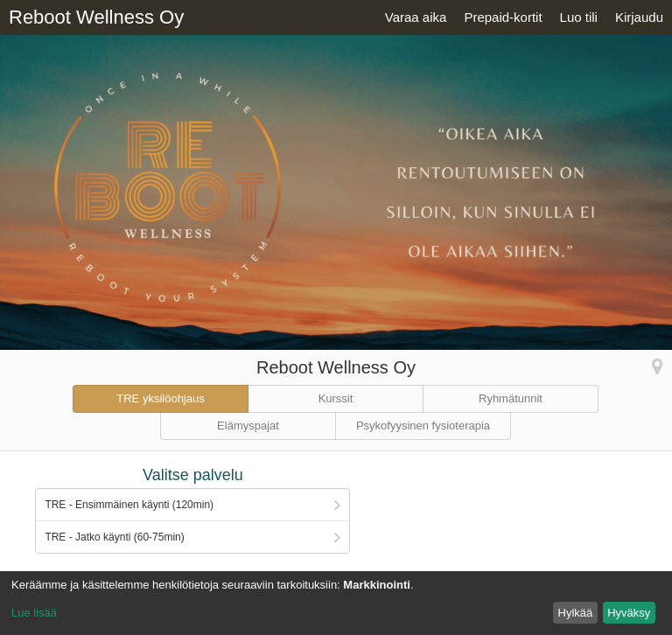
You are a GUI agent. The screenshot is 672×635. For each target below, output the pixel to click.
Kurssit (336, 398)
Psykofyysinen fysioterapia (423, 426)
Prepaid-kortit (503, 17)
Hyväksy (629, 613)
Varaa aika (416, 17)
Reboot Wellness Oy (96, 17)
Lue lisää (34, 613)
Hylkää (576, 613)
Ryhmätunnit (511, 398)
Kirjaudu (639, 17)
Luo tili (579, 17)
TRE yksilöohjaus (160, 398)
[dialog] (336, 603)
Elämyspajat (248, 426)
